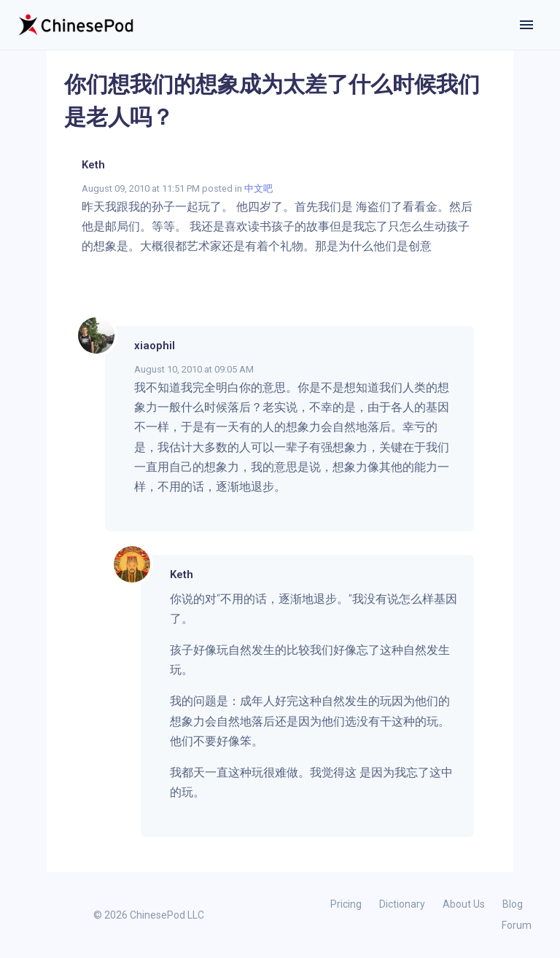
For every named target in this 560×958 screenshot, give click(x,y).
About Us (464, 904)
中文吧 (258, 188)
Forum (517, 925)
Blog (513, 904)
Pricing (346, 904)
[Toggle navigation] (526, 25)
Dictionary (402, 904)
